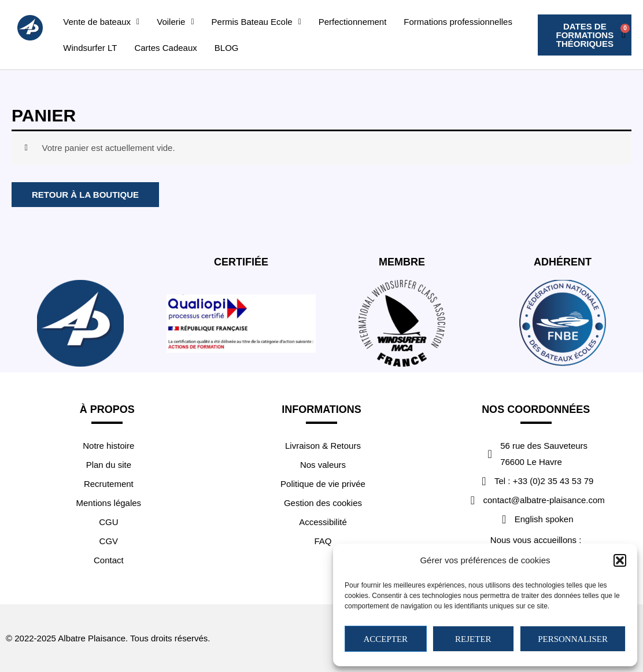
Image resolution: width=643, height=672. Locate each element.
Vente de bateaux (101, 22)
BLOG (227, 48)
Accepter (385, 639)
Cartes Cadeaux (165, 48)
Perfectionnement (353, 22)
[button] (620, 560)
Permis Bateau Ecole (256, 22)
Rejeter (473, 639)
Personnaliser (573, 639)
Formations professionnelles (458, 22)
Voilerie (175, 22)
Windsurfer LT (90, 48)
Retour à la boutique (85, 195)
